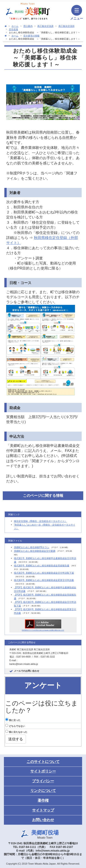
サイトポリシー (43, 771)
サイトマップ (43, 810)
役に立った (13, 720)
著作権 (43, 800)
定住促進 (14, 29)
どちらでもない (15, 726)
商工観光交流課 (45, 26)
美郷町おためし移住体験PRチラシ (32, 547)
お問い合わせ (43, 820)
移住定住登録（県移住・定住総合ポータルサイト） (40, 521)
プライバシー (43, 781)
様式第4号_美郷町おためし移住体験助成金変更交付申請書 (44, 580)
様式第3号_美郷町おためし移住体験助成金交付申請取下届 (44, 573)
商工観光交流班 (67, 26)
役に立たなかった (16, 732)
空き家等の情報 (31, 36)
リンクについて (43, 791)
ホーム (15, 26)
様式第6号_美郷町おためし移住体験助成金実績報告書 (42, 566)
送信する (16, 739)
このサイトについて (43, 762)
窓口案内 (28, 26)
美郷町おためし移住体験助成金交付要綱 (35, 551)
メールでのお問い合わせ (27, 671)
